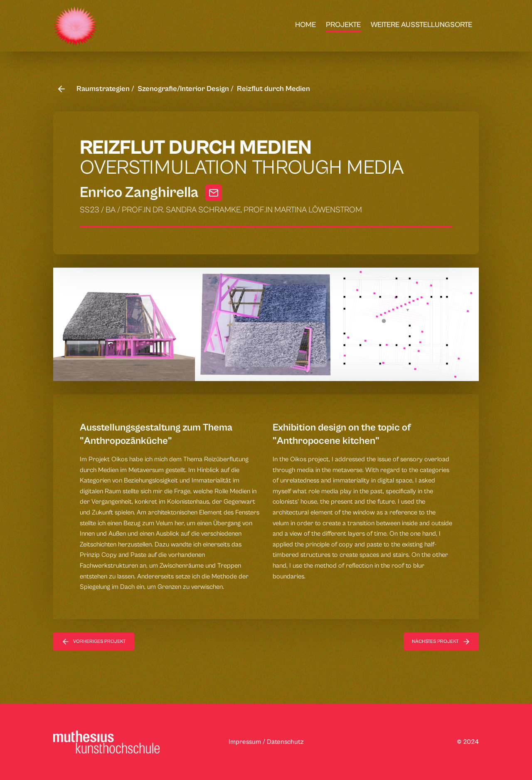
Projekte (343, 25)
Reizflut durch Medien (273, 89)
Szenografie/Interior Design (184, 89)
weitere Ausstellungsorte (421, 25)
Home (305, 25)
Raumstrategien (104, 89)
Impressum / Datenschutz (266, 742)
